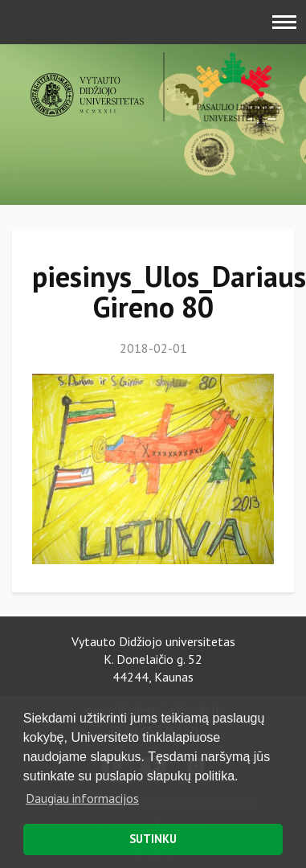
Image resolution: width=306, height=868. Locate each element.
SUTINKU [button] (153, 839)
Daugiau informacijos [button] (82, 798)
